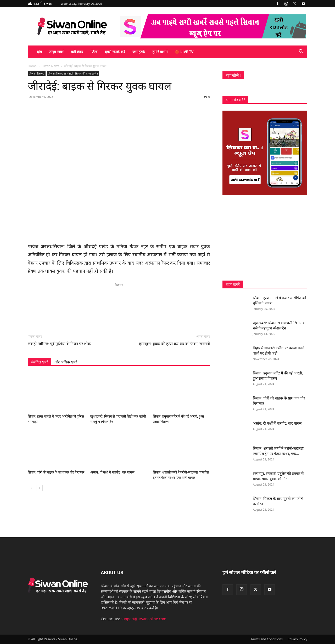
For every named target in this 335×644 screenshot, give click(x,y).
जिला (94, 52)
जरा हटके (139, 52)
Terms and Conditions (267, 639)
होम (39, 52)
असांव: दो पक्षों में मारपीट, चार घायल (112, 472)
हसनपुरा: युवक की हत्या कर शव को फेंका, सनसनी (174, 344)
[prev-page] (31, 488)
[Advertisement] (265, 238)
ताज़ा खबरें (56, 52)
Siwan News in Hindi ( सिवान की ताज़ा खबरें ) (73, 73)
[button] (301, 52)
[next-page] (39, 488)
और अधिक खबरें (66, 362)
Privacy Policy (297, 639)
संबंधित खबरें (40, 362)
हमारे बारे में (160, 52)
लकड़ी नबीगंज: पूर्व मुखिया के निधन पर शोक (59, 344)
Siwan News (50, 66)
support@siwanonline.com (144, 619)
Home (32, 66)
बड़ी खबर (77, 52)
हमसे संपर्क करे (115, 52)
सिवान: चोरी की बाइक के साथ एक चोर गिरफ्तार (56, 472)
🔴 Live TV (184, 52)
